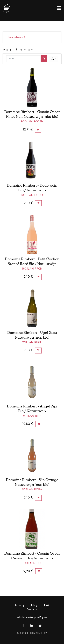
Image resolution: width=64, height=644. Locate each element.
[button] (54, 59)
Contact (32, 609)
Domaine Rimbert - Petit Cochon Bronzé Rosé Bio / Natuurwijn (32, 261)
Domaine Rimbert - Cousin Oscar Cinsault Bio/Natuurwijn (32, 556)
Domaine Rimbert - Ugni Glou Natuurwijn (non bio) (32, 335)
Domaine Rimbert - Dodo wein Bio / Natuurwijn (32, 188)
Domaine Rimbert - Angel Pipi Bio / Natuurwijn (32, 408)
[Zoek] (44, 59)
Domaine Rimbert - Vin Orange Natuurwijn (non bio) (32, 482)
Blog (34, 606)
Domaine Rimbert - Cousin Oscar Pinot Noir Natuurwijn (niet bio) (32, 114)
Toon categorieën (17, 37)
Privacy (20, 606)
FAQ (47, 606)
